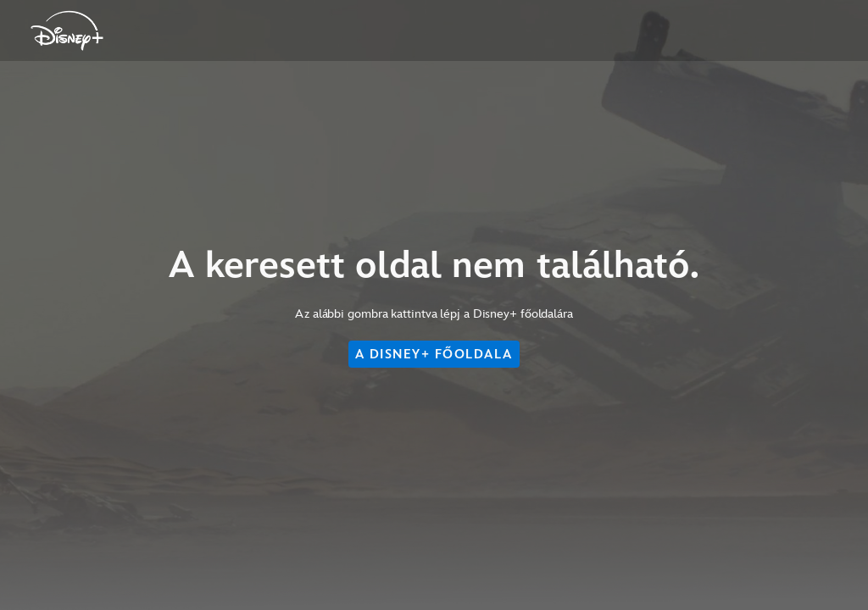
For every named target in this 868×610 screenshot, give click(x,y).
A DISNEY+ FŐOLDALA (434, 354)
